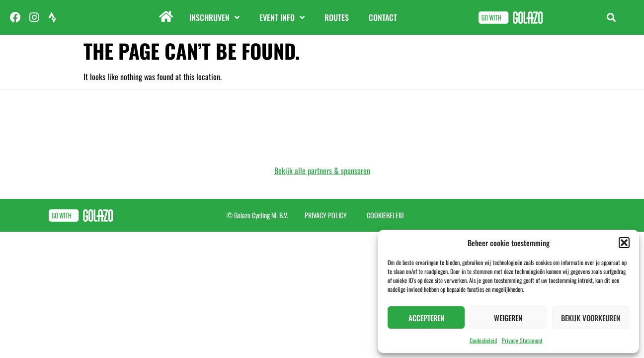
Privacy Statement (522, 340)
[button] (624, 243)
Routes (337, 17)
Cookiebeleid (483, 340)
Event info (282, 17)
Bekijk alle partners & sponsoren (322, 171)
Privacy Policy (326, 215)
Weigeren (508, 318)
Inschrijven (214, 17)
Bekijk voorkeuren (591, 318)
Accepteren (426, 318)
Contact (383, 17)
